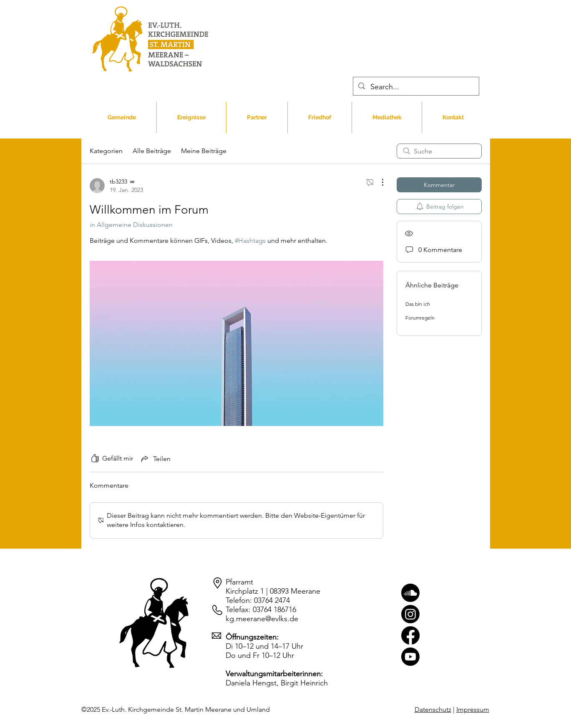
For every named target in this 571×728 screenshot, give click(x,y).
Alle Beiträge (152, 151)
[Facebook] (410, 635)
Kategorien (106, 151)
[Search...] (416, 87)
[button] (191, 117)
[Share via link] (155, 458)
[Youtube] (410, 657)
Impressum (473, 709)
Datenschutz (433, 709)
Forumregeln (420, 318)
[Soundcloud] (410, 593)
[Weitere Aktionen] (378, 182)
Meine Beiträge (204, 151)
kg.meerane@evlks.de (262, 619)
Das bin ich (418, 304)
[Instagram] (410, 614)
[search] (439, 151)
